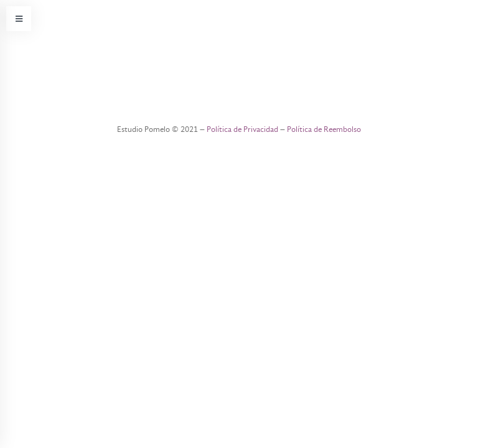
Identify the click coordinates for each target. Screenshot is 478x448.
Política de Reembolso (324, 129)
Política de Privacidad (242, 129)
